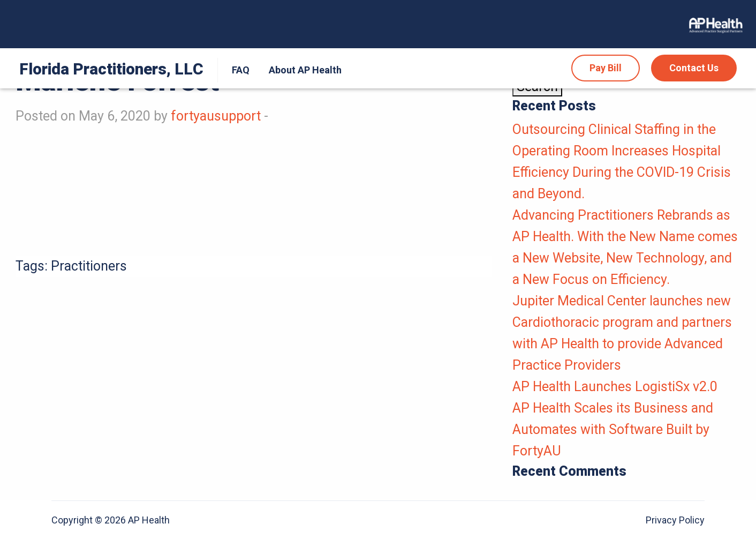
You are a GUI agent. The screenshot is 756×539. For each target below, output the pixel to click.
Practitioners (89, 266)
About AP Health (305, 70)
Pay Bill (606, 68)
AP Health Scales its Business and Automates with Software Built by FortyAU (613, 429)
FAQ (241, 70)
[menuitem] (238, 70)
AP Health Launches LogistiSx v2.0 (615, 387)
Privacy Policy (675, 520)
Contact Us (694, 68)
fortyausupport (216, 116)
